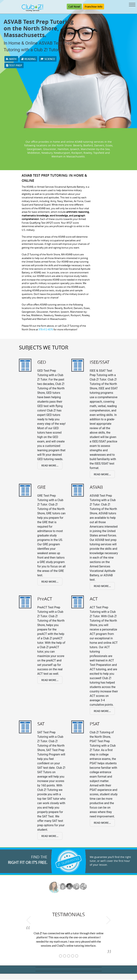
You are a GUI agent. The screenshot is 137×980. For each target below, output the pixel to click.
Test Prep (14, 66)
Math (11, 59)
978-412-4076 (46, 330)
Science (48, 59)
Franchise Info (94, 7)
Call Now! (74, 7)
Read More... (50, 466)
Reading (29, 59)
